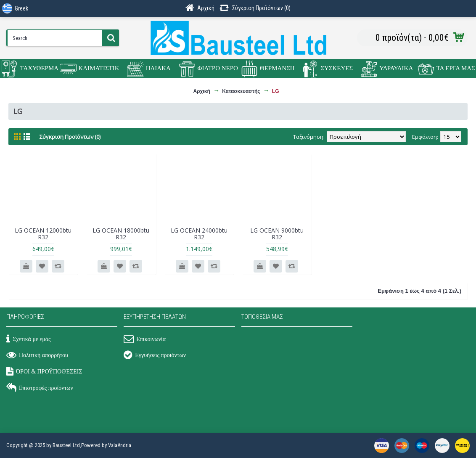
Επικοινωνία (145, 340)
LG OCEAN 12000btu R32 (43, 233)
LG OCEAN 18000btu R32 (121, 233)
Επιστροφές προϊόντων (40, 389)
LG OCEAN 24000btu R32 (199, 233)
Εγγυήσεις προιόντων (155, 356)
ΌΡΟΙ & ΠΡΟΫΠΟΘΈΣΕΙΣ (44, 372)
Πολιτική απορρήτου (37, 356)
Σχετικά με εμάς (29, 340)
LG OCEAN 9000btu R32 (277, 233)
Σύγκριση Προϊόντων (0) (70, 137)
